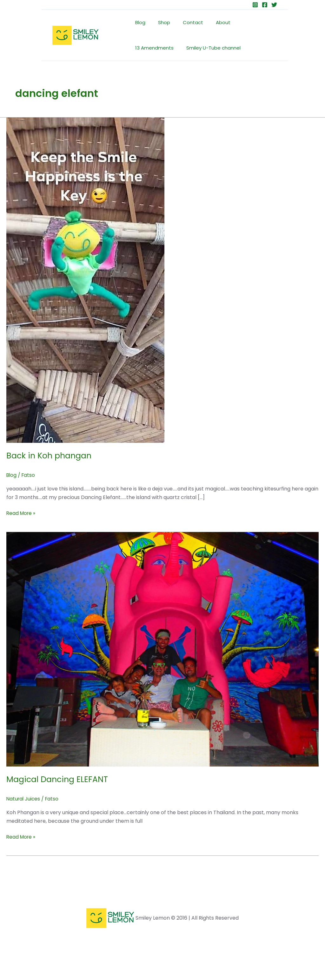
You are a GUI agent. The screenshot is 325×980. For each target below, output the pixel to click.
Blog (139, 22)
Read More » (22, 513)
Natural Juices (24, 799)
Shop (159, 22)
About (212, 22)
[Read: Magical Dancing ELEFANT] (162, 649)
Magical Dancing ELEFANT (58, 779)
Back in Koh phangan (50, 456)
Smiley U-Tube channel (161, 48)
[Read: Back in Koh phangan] (85, 280)
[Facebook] (265, 5)
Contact (185, 22)
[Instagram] (255, 5)
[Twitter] (274, 5)
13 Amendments (248, 22)
